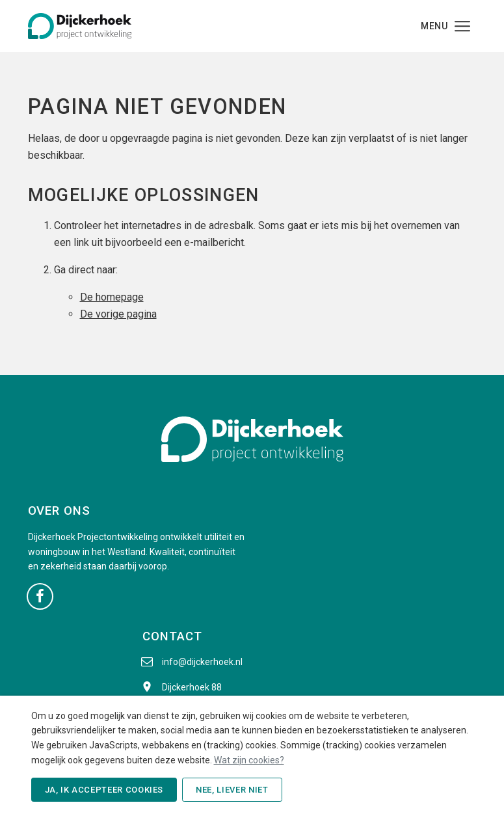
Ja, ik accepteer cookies (104, 790)
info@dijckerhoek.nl (202, 662)
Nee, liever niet (232, 790)
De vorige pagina (118, 314)
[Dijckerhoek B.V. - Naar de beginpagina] (80, 25)
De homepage (112, 297)
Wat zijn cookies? (249, 760)
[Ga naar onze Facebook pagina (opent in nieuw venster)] (40, 595)
